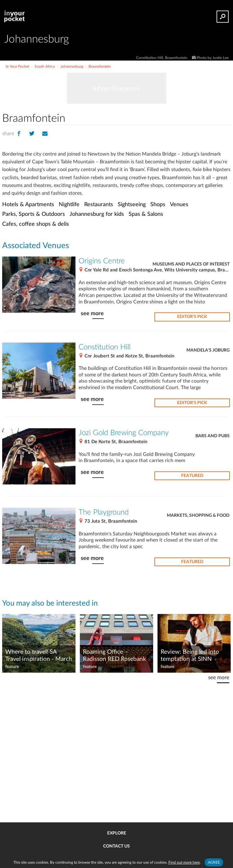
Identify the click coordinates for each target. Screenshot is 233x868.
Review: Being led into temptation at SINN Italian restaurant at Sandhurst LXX (190, 656)
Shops (158, 205)
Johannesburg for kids (97, 214)
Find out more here (184, 862)
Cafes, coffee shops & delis (36, 224)
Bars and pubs (212, 436)
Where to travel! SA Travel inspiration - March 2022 (39, 656)
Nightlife (69, 205)
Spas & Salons (146, 214)
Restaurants (99, 205)
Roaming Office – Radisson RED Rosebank (114, 656)
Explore (117, 833)
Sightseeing (132, 205)
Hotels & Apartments (28, 205)
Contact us (116, 846)
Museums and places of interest (191, 264)
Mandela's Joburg (208, 350)
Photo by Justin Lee (213, 58)
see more (92, 314)
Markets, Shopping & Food (198, 516)
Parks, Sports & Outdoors (34, 214)
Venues (179, 205)
